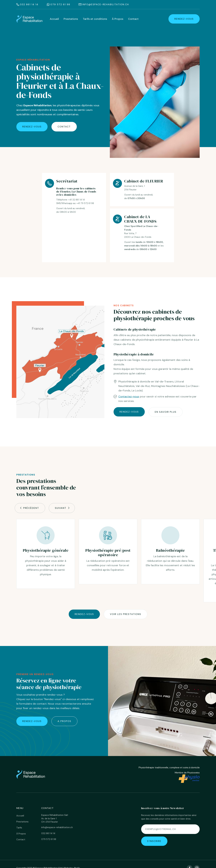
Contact (133, 19)
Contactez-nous (129, 397)
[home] (29, 19)
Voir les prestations (126, 614)
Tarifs (19, 828)
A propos (64, 721)
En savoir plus (166, 412)
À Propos (118, 19)
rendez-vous (184, 19)
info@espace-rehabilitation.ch (106, 4)
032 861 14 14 (29, 4)
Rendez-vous (84, 614)
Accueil (54, 19)
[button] (30, 508)
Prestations (71, 19)
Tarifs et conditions (95, 19)
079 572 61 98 (60, 4)
